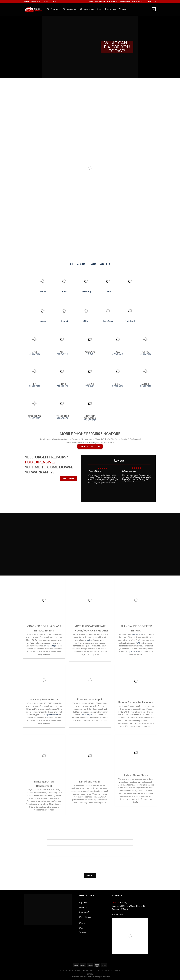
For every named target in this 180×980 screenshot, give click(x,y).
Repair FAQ (84, 903)
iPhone (42, 292)
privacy (90, 974)
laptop (90, 640)
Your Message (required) (90, 854)
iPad (64, 292)
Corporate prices (52, 646)
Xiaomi (64, 321)
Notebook (130, 321)
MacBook (108, 321)
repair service (136, 634)
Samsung (86, 292)
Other (86, 321)
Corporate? (84, 912)
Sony (108, 292)
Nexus (43, 321)
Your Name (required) (90, 833)
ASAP (138, 643)
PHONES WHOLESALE (85, 977)
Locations (83, 908)
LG (130, 292)
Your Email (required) (90, 843)
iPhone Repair (85, 917)
